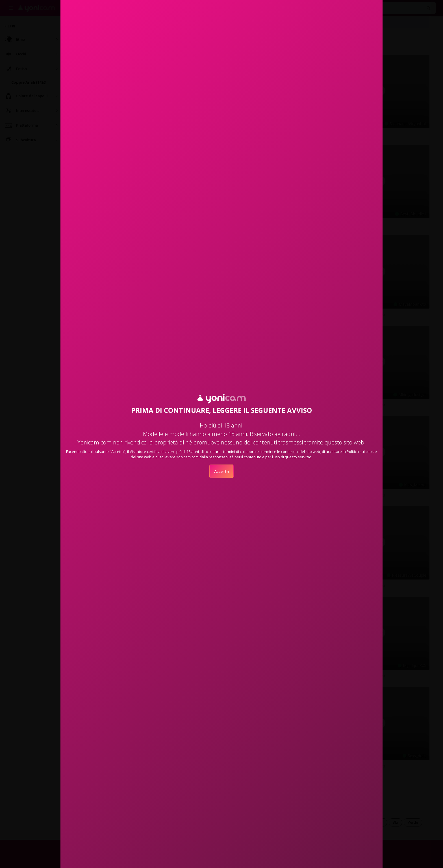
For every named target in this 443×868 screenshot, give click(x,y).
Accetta (221, 471)
